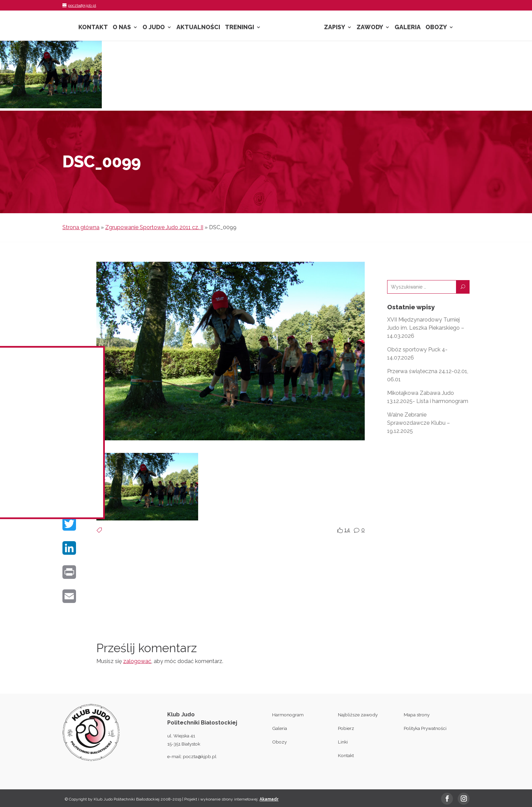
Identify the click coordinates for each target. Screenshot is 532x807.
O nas (122, 28)
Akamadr (269, 799)
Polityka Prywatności (425, 728)
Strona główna (81, 227)
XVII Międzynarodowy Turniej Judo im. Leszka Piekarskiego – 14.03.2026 (426, 328)
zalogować (137, 661)
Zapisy (335, 28)
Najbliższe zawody (358, 715)
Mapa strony (417, 715)
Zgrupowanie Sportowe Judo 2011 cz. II (154, 227)
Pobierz (346, 728)
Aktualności (198, 28)
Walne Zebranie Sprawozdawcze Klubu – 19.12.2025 (419, 423)
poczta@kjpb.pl (200, 756)
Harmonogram (288, 715)
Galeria (408, 28)
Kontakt (93, 28)
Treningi (240, 28)
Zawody (370, 28)
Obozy (436, 28)
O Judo (154, 28)
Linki (343, 742)
